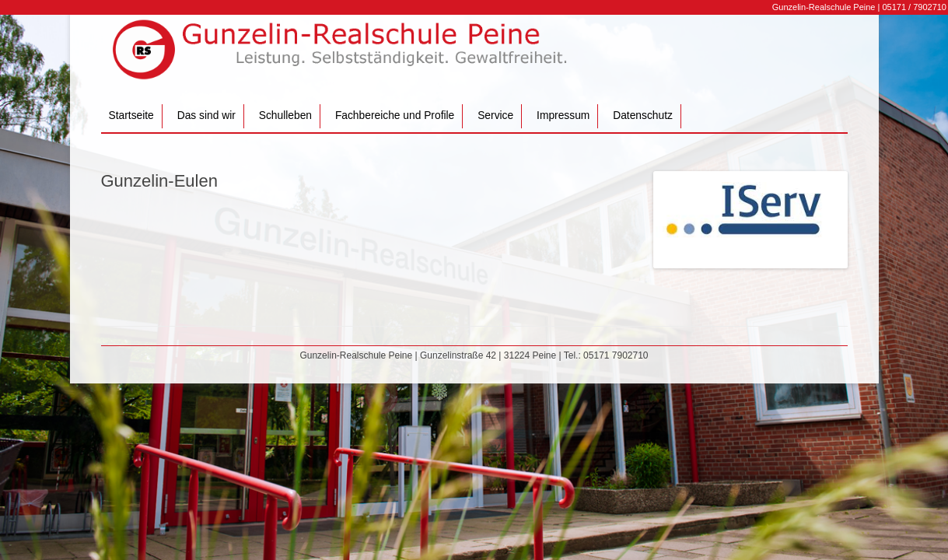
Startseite (131, 115)
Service (495, 115)
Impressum (563, 115)
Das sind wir (206, 115)
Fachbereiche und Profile (395, 115)
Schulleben (285, 115)
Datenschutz (643, 115)
